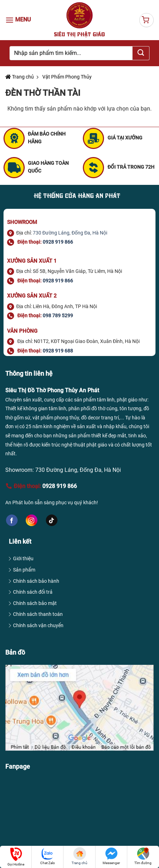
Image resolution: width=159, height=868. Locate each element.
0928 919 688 (58, 351)
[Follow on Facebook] (12, 520)
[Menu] (19, 20)
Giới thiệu (23, 558)
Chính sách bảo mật (35, 603)
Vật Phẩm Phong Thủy (66, 77)
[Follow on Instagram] (32, 520)
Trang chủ (20, 77)
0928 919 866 (58, 281)
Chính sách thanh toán (38, 614)
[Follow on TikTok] (52, 520)
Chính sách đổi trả (33, 592)
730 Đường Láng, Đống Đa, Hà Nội (70, 233)
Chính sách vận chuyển (38, 625)
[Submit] (141, 53)
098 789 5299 (58, 316)
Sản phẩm (24, 570)
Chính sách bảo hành (36, 581)
